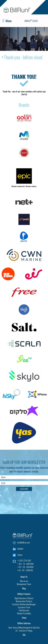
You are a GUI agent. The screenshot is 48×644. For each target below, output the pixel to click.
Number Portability (24, 613)
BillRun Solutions (24, 623)
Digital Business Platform (24, 598)
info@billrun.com (24, 543)
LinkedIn (20, 549)
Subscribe (24, 489)
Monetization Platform (24, 601)
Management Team (24, 584)
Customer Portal (24, 607)
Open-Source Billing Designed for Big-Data (24, 628)
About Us (24, 577)
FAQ (24, 635)
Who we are (24, 581)
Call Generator (24, 610)
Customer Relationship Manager (24, 604)
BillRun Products (24, 594)
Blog (24, 588)
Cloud (24, 618)
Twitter (20, 555)
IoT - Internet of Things (24, 631)
